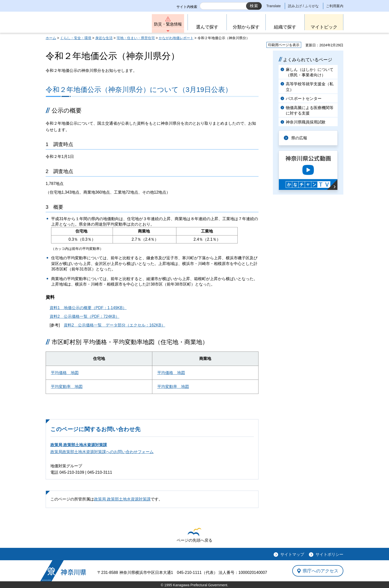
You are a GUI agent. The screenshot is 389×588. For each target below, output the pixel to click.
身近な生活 (104, 38)
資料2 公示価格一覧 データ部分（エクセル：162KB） (114, 325)
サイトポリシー (329, 554)
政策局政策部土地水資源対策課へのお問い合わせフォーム (102, 452)
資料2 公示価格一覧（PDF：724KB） (84, 316)
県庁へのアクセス (321, 571)
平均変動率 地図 (67, 387)
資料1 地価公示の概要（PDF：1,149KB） (88, 308)
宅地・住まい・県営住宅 (136, 38)
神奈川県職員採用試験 (306, 122)
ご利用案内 (335, 6)
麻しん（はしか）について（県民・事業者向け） (310, 72)
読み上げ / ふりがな (303, 6)
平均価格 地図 (65, 373)
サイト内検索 (187, 7)
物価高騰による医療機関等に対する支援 (310, 110)
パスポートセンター (304, 99)
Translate (274, 6)
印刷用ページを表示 (284, 45)
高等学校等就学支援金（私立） (310, 87)
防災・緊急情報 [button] (168, 24)
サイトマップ (292, 554)
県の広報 (299, 138)
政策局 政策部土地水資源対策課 (79, 445)
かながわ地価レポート (176, 38)
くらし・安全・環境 (76, 38)
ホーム (51, 38)
